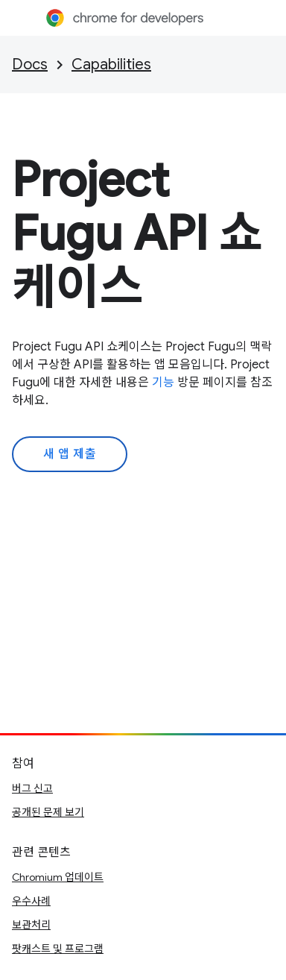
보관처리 (31, 925)
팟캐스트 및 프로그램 (58, 949)
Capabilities (111, 65)
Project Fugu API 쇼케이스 (137, 233)
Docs (30, 65)
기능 (163, 383)
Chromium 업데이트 (58, 877)
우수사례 (31, 901)
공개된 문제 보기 (48, 812)
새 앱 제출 (70, 454)
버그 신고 (32, 788)
